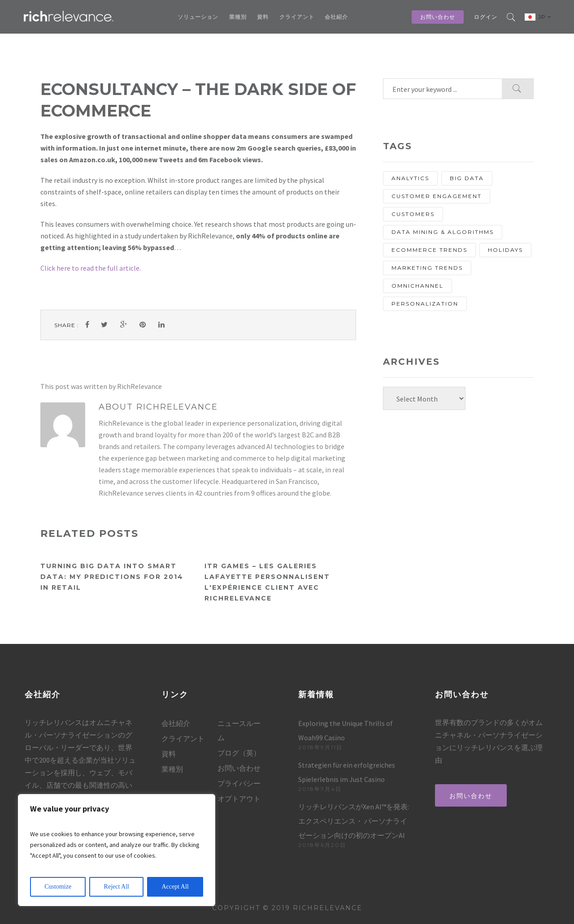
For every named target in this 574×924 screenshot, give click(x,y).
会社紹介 (336, 17)
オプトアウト (239, 799)
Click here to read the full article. (91, 268)
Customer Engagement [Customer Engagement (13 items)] (437, 196)
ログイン (486, 17)
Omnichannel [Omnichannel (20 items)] (417, 286)
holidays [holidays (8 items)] (505, 250)
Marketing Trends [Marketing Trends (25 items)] (427, 268)
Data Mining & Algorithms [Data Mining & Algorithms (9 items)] (443, 232)
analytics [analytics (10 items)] (410, 178)
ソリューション (198, 17)
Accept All (175, 887)
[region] (117, 850)
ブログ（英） (239, 753)
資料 (263, 17)
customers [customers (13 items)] (413, 214)
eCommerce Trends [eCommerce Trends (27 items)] (429, 250)
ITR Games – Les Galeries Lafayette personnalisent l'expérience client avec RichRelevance (267, 582)
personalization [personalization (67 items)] (425, 304)
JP (545, 17)
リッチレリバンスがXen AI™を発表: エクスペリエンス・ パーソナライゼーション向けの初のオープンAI (354, 821)
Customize (58, 887)
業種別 (238, 17)
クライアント (297, 17)
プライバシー (239, 783)
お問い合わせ (438, 17)
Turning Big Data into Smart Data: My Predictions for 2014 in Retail (112, 577)
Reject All (117, 887)
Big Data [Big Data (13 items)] (467, 178)
